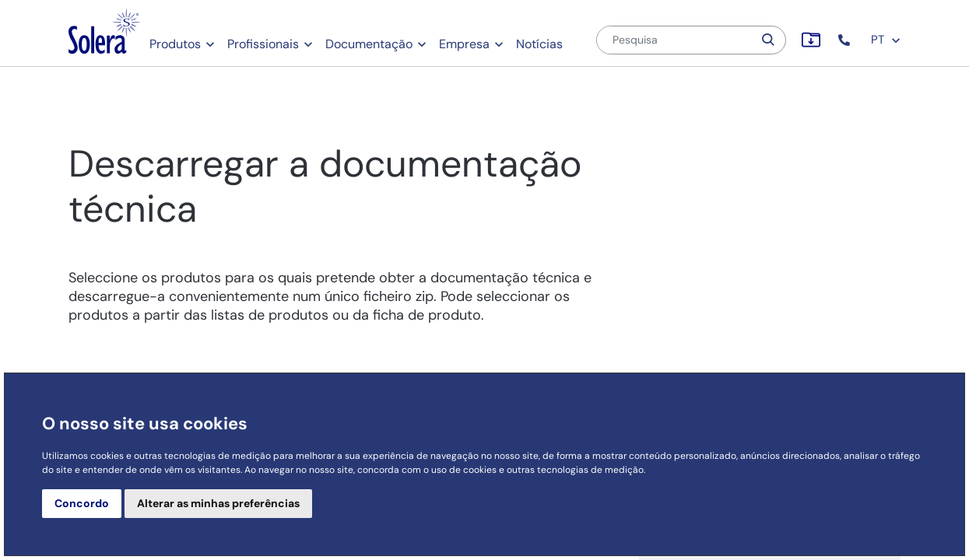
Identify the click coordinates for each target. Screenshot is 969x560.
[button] (846, 40)
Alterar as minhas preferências (218, 503)
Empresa (464, 44)
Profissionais (263, 44)
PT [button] (886, 40)
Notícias (539, 44)
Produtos (175, 44)
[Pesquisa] (675, 40)
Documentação (369, 44)
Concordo (82, 503)
